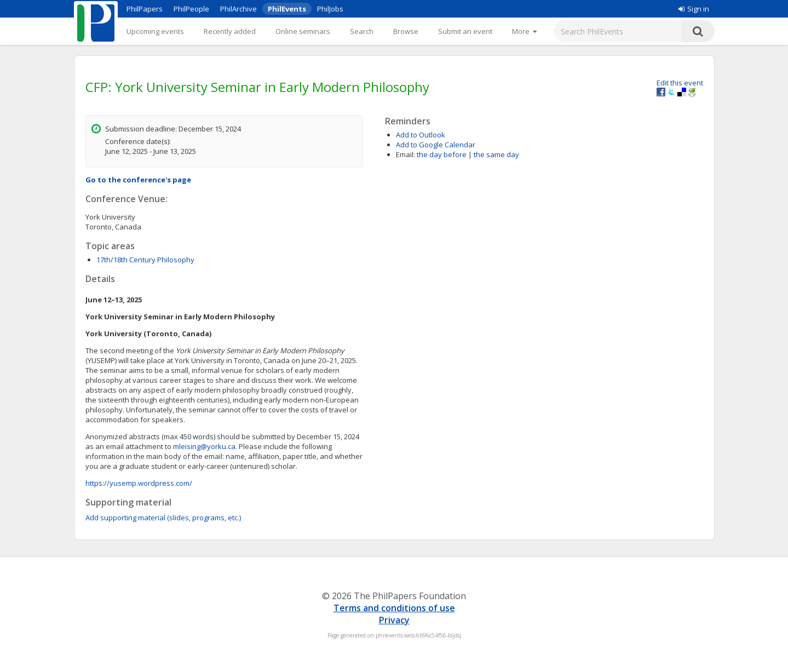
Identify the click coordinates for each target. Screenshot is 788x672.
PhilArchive (238, 9)
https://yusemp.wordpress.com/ (139, 483)
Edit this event (680, 83)
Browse (406, 31)
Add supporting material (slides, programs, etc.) (163, 518)
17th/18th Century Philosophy (145, 260)
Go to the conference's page (138, 180)
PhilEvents (287, 9)
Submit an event (465, 31)
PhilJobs (330, 9)
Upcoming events (155, 31)
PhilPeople (191, 9)
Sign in (694, 9)
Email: (405, 154)
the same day (496, 154)
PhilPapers (145, 9)
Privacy (394, 620)
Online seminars (303, 31)
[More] (524, 31)
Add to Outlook (421, 135)
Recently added (230, 31)
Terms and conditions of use (394, 608)
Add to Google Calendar (436, 145)
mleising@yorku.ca (204, 446)
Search (362, 31)
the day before (442, 154)
